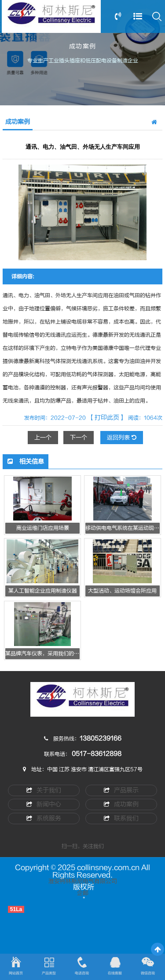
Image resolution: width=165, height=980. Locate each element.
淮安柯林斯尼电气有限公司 (83, 881)
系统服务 (44, 818)
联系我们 (121, 818)
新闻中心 (44, 804)
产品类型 (49, 973)
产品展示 (121, 790)
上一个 (43, 437)
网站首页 (16, 973)
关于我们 (44, 790)
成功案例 (121, 804)
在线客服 (115, 973)
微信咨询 (148, 973)
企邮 (83, 893)
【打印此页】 (107, 418)
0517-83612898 (97, 754)
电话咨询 (82, 973)
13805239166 (101, 738)
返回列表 (122, 437)
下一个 (79, 437)
